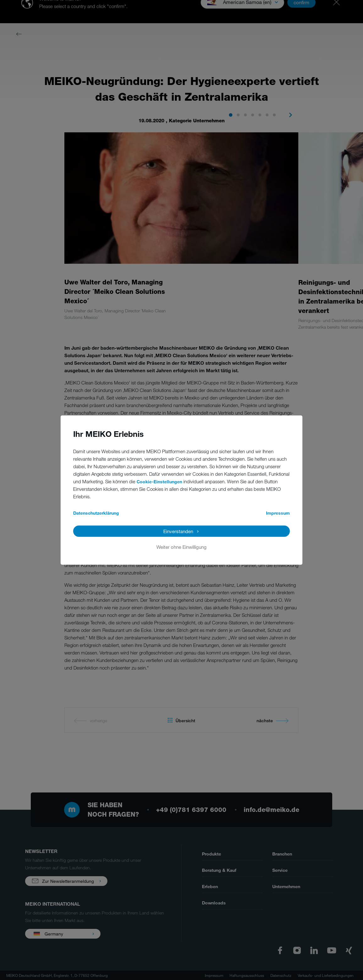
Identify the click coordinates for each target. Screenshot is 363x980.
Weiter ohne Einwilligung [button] (181, 547)
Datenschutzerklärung (96, 513)
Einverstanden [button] (178, 531)
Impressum (278, 513)
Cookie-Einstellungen (159, 482)
